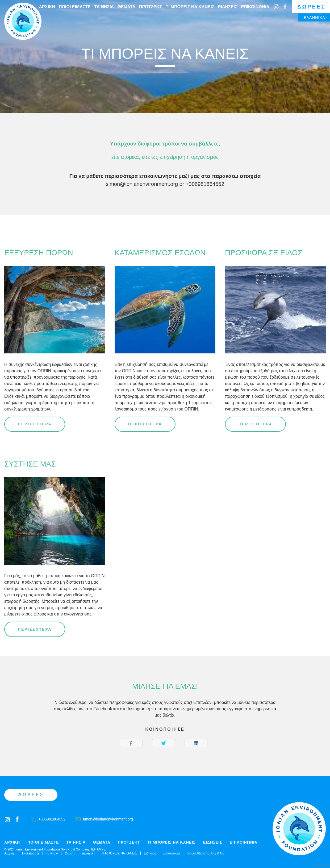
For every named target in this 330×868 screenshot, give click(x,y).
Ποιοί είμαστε (75, 7)
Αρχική (47, 7)
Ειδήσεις (228, 7)
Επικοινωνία (255, 7)
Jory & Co (217, 853)
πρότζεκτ (151, 7)
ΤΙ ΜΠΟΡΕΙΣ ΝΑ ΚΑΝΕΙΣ (190, 7)
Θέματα (126, 7)
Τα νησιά (104, 7)
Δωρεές (311, 7)
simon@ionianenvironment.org (142, 184)
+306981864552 (205, 184)
